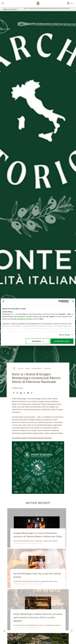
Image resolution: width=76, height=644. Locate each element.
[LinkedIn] (21, 393)
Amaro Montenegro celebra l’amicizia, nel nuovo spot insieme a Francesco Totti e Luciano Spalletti (38, 617)
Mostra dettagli (65, 335)
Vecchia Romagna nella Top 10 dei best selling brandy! (37, 575)
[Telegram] (28, 393)
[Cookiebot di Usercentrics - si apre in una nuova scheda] (60, 301)
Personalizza (38, 341)
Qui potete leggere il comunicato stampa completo (32, 438)
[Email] (31, 393)
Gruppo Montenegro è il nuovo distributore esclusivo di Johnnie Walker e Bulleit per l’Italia (38, 535)
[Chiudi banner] (73, 301)
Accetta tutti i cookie (62, 341)
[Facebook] (14, 393)
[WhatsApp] (24, 393)
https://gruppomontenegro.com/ (25, 319)
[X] (17, 393)
